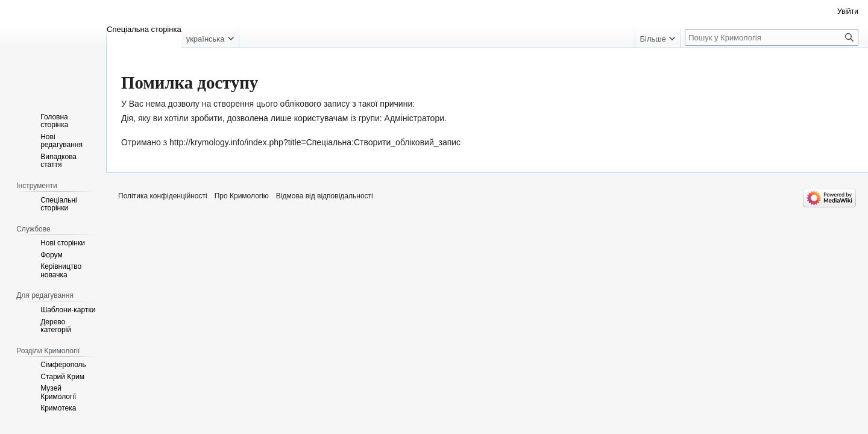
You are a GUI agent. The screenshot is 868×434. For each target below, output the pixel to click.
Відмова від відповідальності (325, 196)
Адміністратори (414, 118)
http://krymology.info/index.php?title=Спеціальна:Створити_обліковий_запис (315, 142)
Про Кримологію (242, 196)
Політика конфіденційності (163, 196)
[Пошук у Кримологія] (772, 37)
